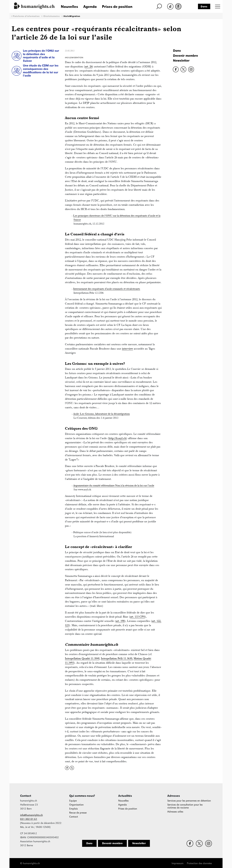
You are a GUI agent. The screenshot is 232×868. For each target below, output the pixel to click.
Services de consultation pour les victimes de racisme (185, 806)
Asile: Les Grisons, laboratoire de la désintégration (101, 414)
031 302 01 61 (29, 819)
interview (127, 349)
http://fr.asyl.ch (117, 438)
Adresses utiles (175, 812)
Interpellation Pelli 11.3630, (117, 658)
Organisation (76, 805)
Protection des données (199, 863)
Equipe (73, 801)
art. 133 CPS (137, 617)
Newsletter (181, 60)
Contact (74, 817)
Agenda (90, 7)
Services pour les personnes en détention (189, 801)
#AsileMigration (72, 16)
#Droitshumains (51, 16)
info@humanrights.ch (31, 815)
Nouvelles (69, 7)
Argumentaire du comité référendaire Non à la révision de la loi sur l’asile (114, 485)
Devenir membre (185, 56)
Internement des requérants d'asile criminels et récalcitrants (107, 289)
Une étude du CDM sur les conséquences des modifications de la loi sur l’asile (41, 70)
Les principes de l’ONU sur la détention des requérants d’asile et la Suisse (41, 56)
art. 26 (89, 66)
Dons (204, 7)
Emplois (73, 809)
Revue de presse (78, 813)
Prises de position (117, 7)
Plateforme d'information (26, 16)
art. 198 (120, 621)
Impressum (178, 863)
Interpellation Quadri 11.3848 (82, 658)
